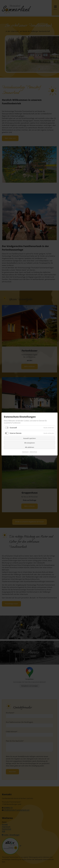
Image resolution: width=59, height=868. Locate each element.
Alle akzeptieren (30, 443)
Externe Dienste (16, 433)
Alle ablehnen (30, 447)
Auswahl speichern (30, 438)
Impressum (25, 452)
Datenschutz (33, 452)
